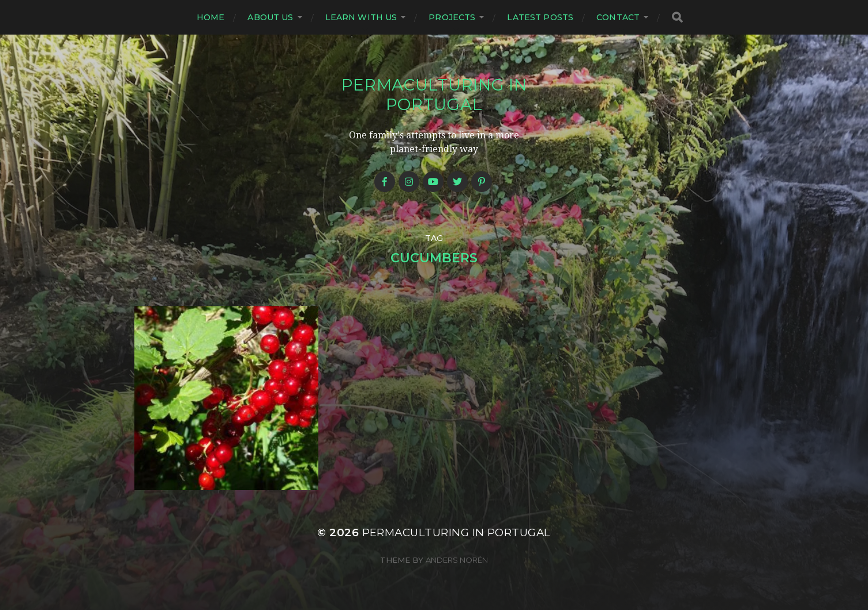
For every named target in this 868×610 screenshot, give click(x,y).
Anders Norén (457, 560)
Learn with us (361, 17)
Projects (452, 17)
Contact (618, 17)
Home (211, 17)
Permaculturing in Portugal (434, 95)
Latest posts (540, 17)
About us (270, 17)
